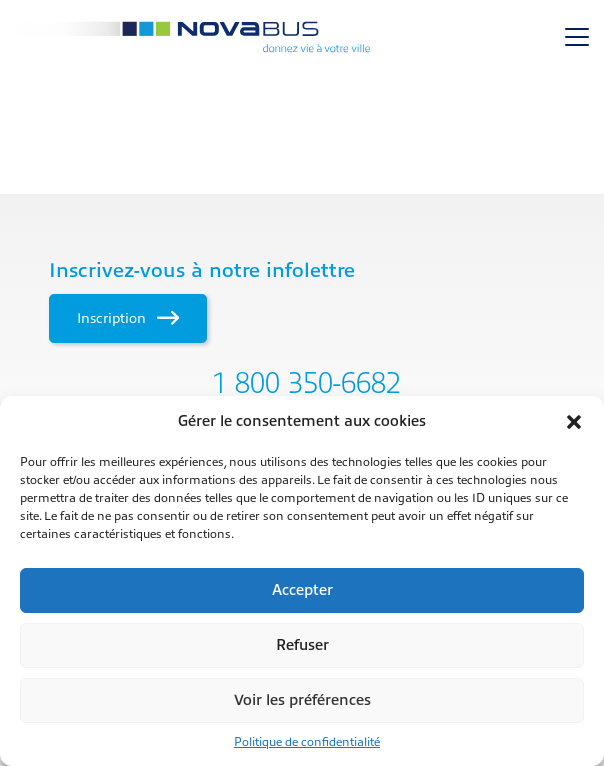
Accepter (302, 590)
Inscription (127, 318)
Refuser (302, 645)
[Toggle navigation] (577, 37)
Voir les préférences (302, 700)
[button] (574, 422)
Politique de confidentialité (307, 742)
